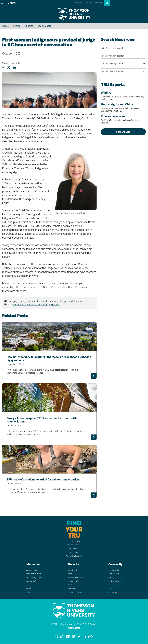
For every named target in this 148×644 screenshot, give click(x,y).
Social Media (44, 26)
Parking (111, 578)
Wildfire (123, 96)
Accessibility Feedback (74, 557)
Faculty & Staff (31, 582)
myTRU (78, 3)
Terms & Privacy (74, 542)
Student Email (73, 582)
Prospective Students (33, 574)
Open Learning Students (34, 578)
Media (28, 593)
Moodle (70, 586)
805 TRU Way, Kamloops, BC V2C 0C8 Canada (74, 625)
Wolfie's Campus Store (76, 578)
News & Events (114, 574)
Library (70, 574)
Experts (29, 26)
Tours (110, 589)
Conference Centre (115, 582)
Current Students (32, 571)
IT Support (71, 589)
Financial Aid (72, 571)
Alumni (28, 586)
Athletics (98, 3)
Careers (88, 3)
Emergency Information (74, 545)
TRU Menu (8, 3)
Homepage (53, 301)
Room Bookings (114, 586)
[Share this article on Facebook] (3, 67)
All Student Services (75, 593)
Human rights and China (123, 108)
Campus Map (113, 593)
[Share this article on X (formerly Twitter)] (9, 67)
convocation (20, 305)
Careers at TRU (114, 571)
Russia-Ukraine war (123, 119)
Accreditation (74, 549)
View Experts (123, 132)
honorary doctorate (37, 305)
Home (5, 26)
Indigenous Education (72, 301)
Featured (42, 301)
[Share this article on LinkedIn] (15, 67)
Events (17, 26)
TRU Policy (74, 553)
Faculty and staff (27, 301)
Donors (28, 589)
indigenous (54, 305)
